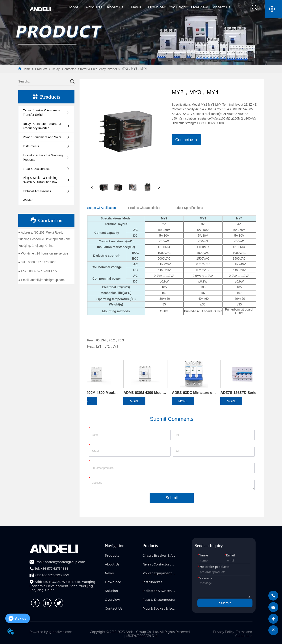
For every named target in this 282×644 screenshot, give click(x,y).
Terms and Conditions (244, 634)
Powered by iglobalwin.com (51, 632)
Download (157, 7)
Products (94, 7)
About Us (115, 7)
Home (73, 7)
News (136, 7)
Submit (172, 498)
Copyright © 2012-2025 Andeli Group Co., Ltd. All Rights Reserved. (140, 632)
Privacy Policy (224, 632)
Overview (199, 7)
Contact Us (220, 7)
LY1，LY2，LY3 (107, 346)
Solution (178, 7)
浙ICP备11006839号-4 (142, 636)
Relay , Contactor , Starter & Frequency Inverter (84, 69)
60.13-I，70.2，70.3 (110, 340)
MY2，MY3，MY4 (134, 69)
